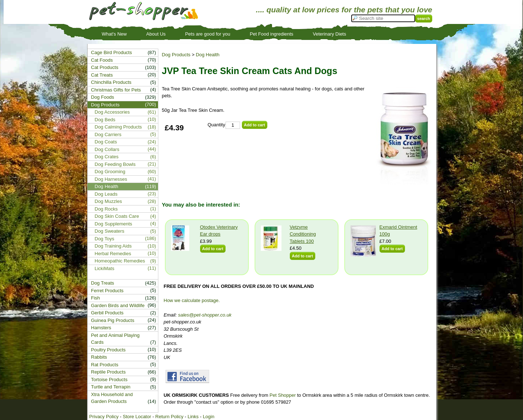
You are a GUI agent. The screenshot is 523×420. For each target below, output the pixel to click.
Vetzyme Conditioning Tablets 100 (303, 234)
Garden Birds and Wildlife (118, 305)
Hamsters (101, 328)
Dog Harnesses (111, 179)
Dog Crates (107, 157)
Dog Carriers (108, 134)
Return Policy (169, 417)
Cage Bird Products (112, 52)
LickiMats (105, 268)
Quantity (216, 125)
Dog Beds (105, 120)
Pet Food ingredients (272, 34)
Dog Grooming (110, 172)
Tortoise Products (109, 380)
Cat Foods (102, 60)
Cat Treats (102, 75)
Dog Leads (106, 194)
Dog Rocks (106, 209)
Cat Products (105, 67)
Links (193, 417)
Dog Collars (107, 149)
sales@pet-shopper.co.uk (205, 315)
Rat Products (105, 365)
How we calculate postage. (192, 300)
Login (208, 417)
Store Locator (137, 417)
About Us (156, 34)
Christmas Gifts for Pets (116, 90)
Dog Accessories (112, 112)
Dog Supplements (113, 224)
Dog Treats (103, 283)
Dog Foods (103, 97)
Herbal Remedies (113, 254)
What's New (114, 34)
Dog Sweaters (110, 231)
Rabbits (99, 357)
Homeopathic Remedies (120, 261)
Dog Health (208, 55)
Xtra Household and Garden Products (112, 398)
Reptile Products (108, 372)
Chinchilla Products (111, 82)
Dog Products (176, 55)
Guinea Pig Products (113, 320)
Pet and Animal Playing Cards (115, 339)
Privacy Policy (104, 417)
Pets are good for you (208, 34)
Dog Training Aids (113, 246)
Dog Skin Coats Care (117, 216)
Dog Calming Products (118, 127)
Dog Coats (106, 142)
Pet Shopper (283, 395)
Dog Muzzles (108, 201)
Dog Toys (105, 239)
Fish (96, 298)
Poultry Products (108, 350)
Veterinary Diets (329, 34)
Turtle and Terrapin (111, 387)
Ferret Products (108, 291)
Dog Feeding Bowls (115, 164)
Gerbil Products (108, 313)
